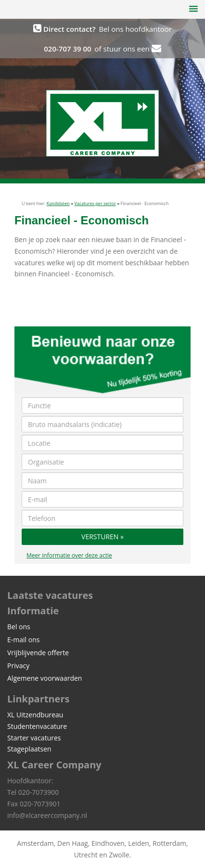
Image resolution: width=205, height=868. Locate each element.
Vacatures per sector (95, 203)
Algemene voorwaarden (45, 678)
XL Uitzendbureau (35, 715)
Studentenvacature (37, 726)
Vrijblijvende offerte (38, 653)
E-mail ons (23, 640)
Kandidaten (58, 203)
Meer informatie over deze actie (69, 555)
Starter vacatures (34, 738)
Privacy (18, 666)
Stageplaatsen (29, 749)
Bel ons (19, 627)
